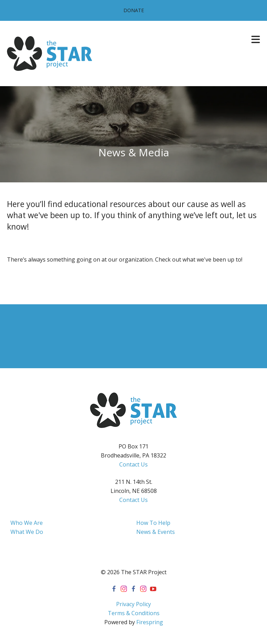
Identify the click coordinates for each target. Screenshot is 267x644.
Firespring (150, 622)
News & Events (156, 532)
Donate (134, 10)
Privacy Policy (133, 604)
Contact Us (133, 464)
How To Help (153, 523)
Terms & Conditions (134, 613)
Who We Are (27, 523)
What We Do (27, 532)
